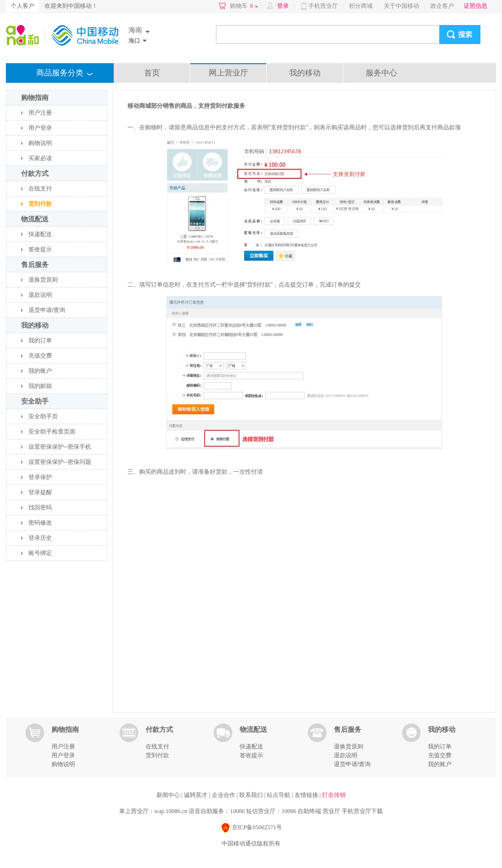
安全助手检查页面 (52, 432)
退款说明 (40, 295)
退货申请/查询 (47, 310)
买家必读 (40, 158)
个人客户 (23, 6)
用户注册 (40, 113)
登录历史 (40, 538)
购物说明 (40, 143)
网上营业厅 (228, 73)
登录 (283, 6)
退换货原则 (43, 280)
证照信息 (476, 6)
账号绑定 (40, 553)
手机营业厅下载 (362, 811)
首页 (152, 73)
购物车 (244, 6)
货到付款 (40, 204)
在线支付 (40, 189)
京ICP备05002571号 (251, 828)
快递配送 (40, 234)
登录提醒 (40, 492)
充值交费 (40, 356)
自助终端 (309, 811)
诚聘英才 (196, 795)
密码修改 (40, 523)
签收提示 (40, 249)
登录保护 (40, 477)
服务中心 (381, 73)
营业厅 (331, 811)
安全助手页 (43, 416)
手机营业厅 (323, 6)
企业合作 (224, 795)
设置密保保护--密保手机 (60, 447)
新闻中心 (169, 795)
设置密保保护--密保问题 (60, 462)
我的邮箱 (40, 386)
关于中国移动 (402, 6)
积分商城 (361, 6)
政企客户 (442, 6)
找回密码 (40, 507)
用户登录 (40, 128)
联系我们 (252, 795)
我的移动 (305, 73)
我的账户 (40, 371)
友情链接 (307, 795)
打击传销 (334, 795)
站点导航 (279, 795)
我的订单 (40, 340)
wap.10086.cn (171, 811)
